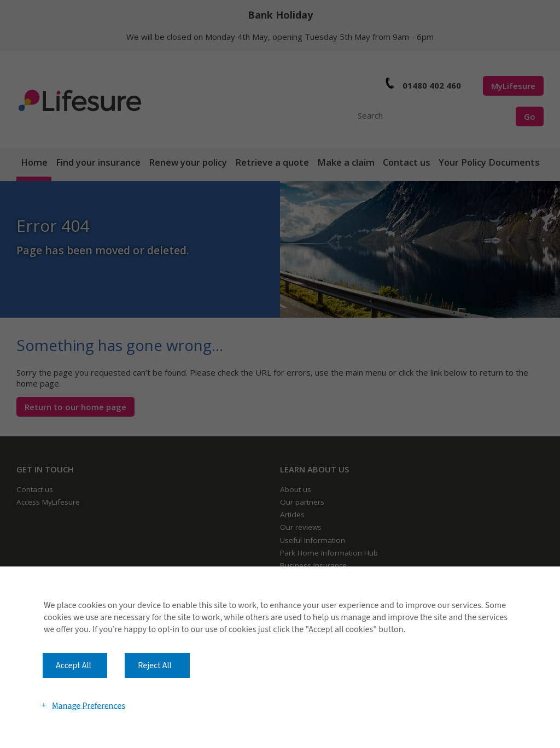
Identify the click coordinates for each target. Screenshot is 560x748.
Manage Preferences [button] (89, 705)
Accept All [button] (74, 665)
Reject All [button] (154, 665)
